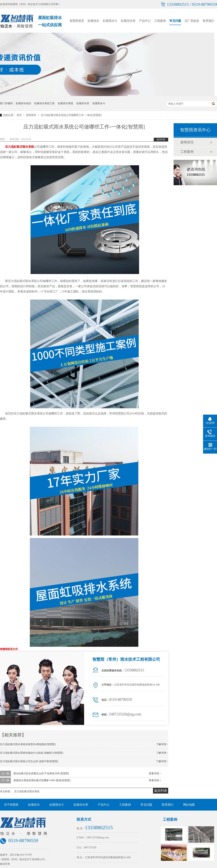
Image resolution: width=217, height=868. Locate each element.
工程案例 (160, 21)
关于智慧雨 (11, 805)
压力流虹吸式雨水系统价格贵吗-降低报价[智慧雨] (28, 744)
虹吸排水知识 (24, 103)
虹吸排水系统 (66, 103)
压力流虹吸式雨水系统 (20, 147)
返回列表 (161, 140)
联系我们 (209, 21)
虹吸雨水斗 (110, 21)
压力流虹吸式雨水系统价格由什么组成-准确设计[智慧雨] (32, 753)
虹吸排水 (93, 21)
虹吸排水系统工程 (44, 103)
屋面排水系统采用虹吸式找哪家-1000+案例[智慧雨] (42, 780)
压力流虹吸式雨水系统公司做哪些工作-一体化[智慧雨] (71, 115)
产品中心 (145, 21)
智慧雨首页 (77, 21)
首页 (20, 115)
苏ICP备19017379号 (21, 855)
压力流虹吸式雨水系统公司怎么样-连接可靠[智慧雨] (29, 761)
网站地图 (189, 805)
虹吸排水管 (128, 21)
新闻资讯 (31, 115)
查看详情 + (155, 773)
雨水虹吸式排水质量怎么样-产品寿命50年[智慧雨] (41, 773)
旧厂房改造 (192, 21)
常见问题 (175, 21)
